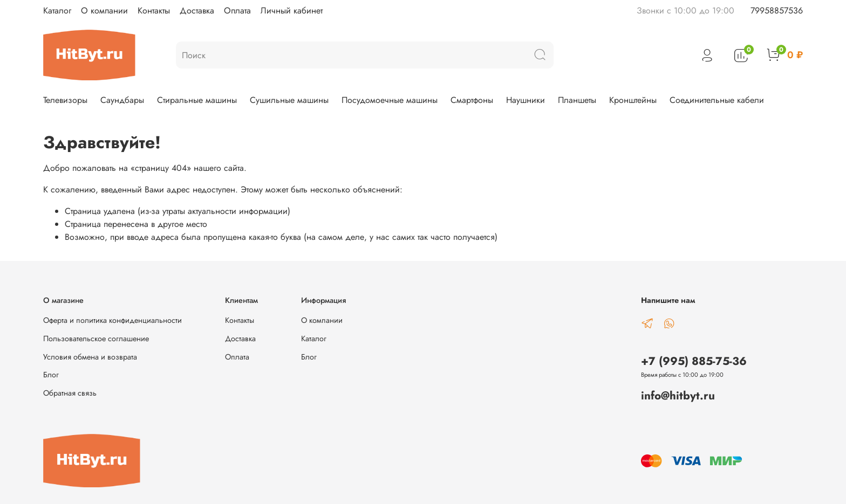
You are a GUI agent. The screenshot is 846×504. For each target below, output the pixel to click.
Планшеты (577, 100)
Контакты (154, 11)
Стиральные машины (197, 100)
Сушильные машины (289, 100)
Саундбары (122, 100)
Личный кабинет (292, 11)
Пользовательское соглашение (96, 339)
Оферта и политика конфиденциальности (112, 320)
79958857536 (777, 11)
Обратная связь (70, 393)
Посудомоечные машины (390, 100)
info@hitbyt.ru (678, 396)
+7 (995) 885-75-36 (694, 361)
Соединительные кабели (717, 100)
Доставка (197, 11)
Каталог (57, 11)
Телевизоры (65, 100)
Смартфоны (472, 100)
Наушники (526, 100)
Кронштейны (633, 100)
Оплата (237, 11)
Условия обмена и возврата (90, 357)
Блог (51, 375)
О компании (104, 11)
